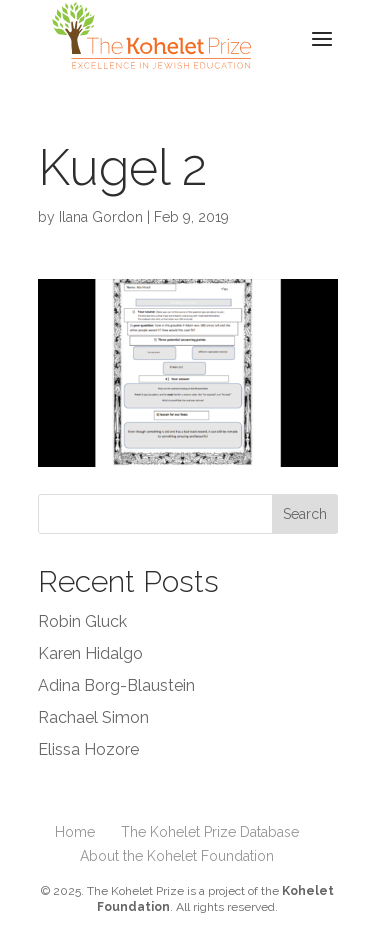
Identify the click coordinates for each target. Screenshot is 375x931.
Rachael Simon (93, 717)
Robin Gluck (82, 621)
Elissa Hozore (88, 749)
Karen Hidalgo (90, 653)
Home (75, 832)
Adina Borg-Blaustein (116, 685)
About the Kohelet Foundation (177, 856)
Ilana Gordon (101, 217)
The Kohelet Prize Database (210, 832)
